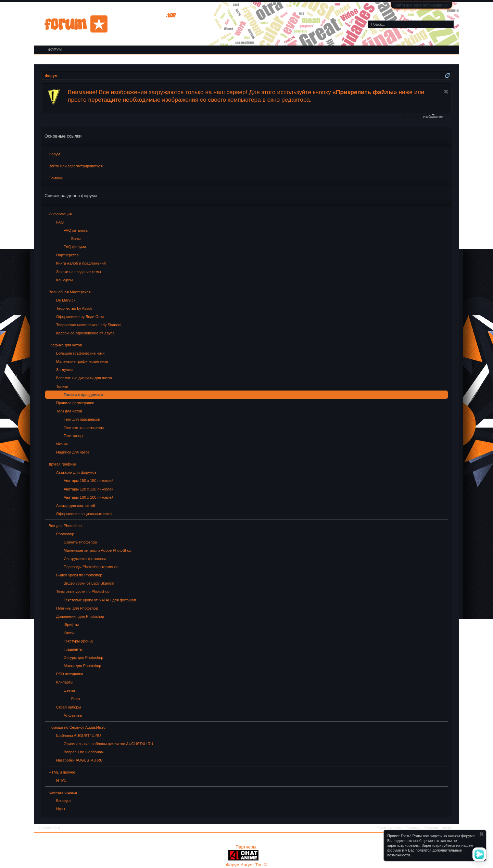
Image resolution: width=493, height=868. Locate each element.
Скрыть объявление (446, 92)
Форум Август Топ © (246, 865)
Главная (431, 828)
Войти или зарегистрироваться (421, 5)
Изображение (433, 116)
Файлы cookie (410, 117)
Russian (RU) (49, 828)
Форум (54, 154)
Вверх (447, 828)
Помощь (56, 178)
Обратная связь (388, 828)
